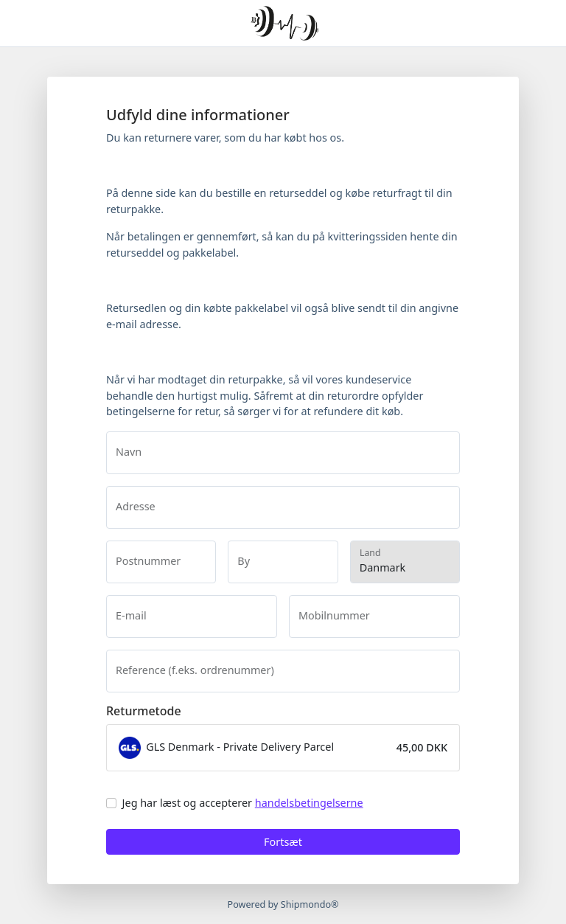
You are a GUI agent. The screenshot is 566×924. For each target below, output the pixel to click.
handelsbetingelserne (309, 803)
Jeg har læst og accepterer (243, 803)
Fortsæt (283, 842)
